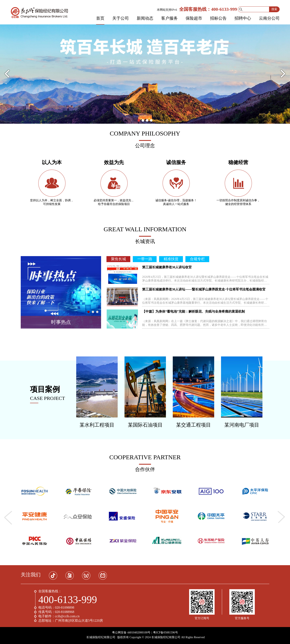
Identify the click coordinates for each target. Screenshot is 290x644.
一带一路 (145, 259)
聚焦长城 (118, 259)
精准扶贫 (171, 259)
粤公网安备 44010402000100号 (131, 633)
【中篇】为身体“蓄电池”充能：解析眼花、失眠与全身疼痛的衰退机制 (193, 311)
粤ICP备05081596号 (166, 633)
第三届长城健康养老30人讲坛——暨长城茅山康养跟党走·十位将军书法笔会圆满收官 (204, 289)
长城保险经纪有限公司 (101, 637)
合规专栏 (197, 259)
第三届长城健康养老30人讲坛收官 (167, 267)
